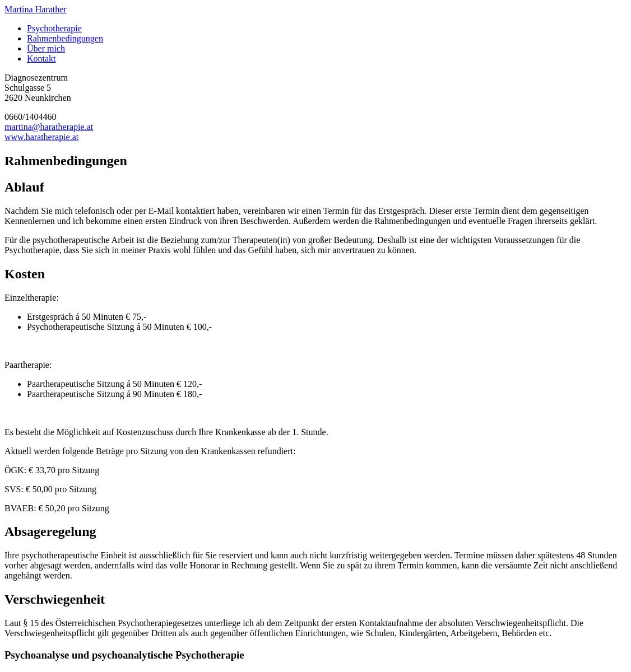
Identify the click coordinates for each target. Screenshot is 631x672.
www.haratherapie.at (41, 137)
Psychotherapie (54, 28)
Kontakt (41, 59)
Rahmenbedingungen (65, 38)
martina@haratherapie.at (49, 127)
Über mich (46, 48)
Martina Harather (36, 9)
